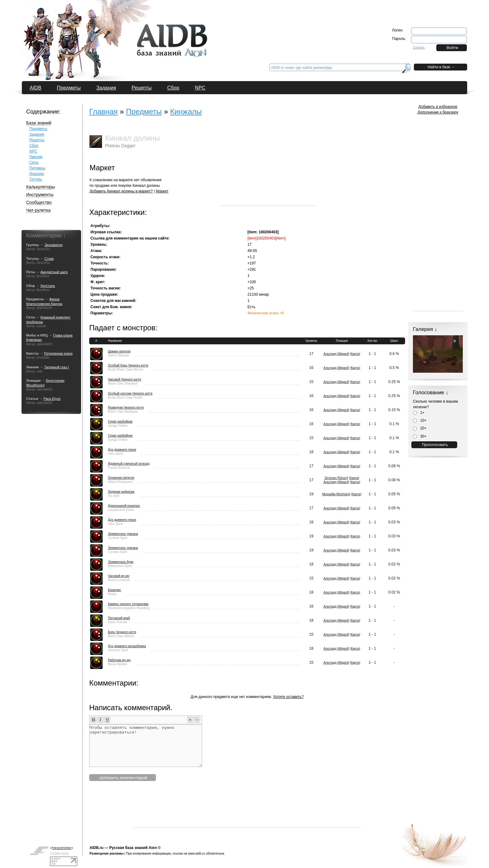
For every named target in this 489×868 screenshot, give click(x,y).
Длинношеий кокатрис (124, 506)
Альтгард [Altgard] (336, 354)
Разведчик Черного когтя (126, 407)
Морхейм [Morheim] (336, 494)
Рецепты (142, 88)
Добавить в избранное (438, 107)
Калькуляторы (41, 187)
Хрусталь (48, 286)
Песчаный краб (119, 618)
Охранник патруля (121, 478)
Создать (419, 48)
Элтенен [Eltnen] (336, 478)
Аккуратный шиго (54, 272)
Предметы (69, 88)
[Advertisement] (268, 167)
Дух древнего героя (122, 450)
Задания (106, 88)
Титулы (36, 179)
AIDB (35, 88)
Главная (103, 112)
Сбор (173, 88)
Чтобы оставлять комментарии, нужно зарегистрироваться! (146, 746)
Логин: (398, 30)
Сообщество (39, 202)
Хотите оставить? (288, 697)
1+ (419, 413)
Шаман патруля (119, 351)
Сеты (34, 162)
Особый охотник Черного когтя (130, 393)
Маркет (162, 191)
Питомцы (37, 168)
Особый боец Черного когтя (128, 365)
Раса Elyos (52, 399)
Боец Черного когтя (122, 632)
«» (62, 848)
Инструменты (40, 195)
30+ (420, 436)
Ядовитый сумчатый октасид (129, 464)
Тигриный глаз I (57, 367)
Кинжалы (186, 112)
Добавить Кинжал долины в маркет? (121, 191)
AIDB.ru (97, 848)
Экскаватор (53, 245)
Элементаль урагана (123, 534)
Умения (36, 157)
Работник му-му (119, 660)
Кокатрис (114, 590)
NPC (200, 88)
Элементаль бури (121, 562)
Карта (355, 354)
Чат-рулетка (38, 210)
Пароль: (399, 39)
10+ (420, 420)
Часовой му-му (119, 576)
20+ (420, 428)
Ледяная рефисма (121, 492)
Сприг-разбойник (120, 422)
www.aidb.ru (196, 853)
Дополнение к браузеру (438, 112)
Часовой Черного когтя (124, 379)
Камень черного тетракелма (128, 604)
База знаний (39, 123)
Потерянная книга (58, 353)
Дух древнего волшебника (127, 646)
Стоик (49, 259)
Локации (37, 174)
